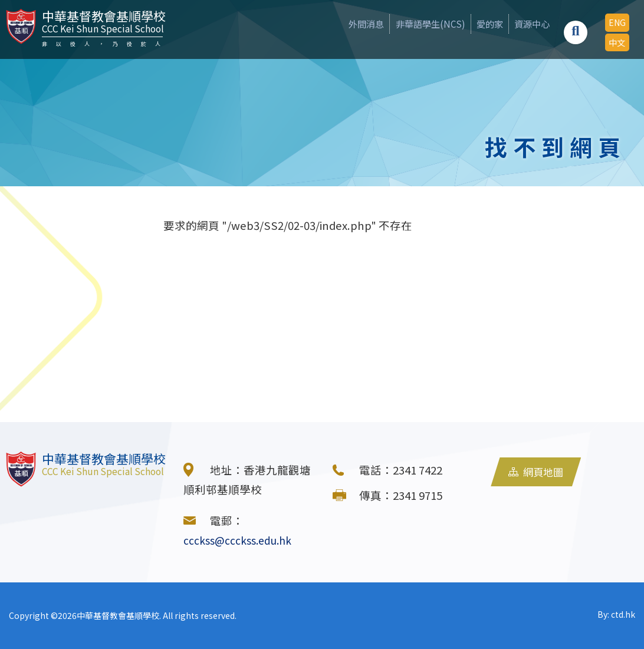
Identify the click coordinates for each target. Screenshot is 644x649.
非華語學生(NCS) (402, 24)
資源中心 (523, 24)
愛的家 (471, 24)
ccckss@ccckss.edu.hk (241, 540)
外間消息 (328, 24)
